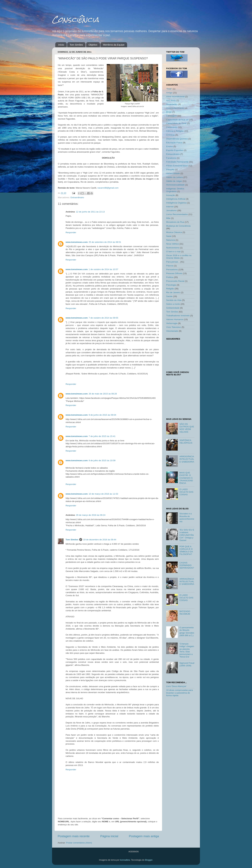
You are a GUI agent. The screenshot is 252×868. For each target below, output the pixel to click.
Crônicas (170, 135)
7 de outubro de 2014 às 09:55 (104, 318)
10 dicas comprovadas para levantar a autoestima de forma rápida (180, 693)
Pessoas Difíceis (174, 273)
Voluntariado (172, 331)
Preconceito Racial (175, 281)
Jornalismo (171, 210)
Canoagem (171, 116)
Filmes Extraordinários (177, 166)
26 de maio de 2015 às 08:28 (103, 394)
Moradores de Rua (175, 222)
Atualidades (172, 104)
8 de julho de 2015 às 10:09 (102, 460)
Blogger (149, 860)
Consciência (76, 19)
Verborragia (172, 323)
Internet (170, 207)
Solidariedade (173, 308)
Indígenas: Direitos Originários (175, 190)
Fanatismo (171, 158)
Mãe (168, 218)
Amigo (169, 93)
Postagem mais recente (74, 836)
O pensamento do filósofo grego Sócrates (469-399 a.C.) (187, 631)
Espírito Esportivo (175, 150)
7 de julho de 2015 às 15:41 (102, 436)
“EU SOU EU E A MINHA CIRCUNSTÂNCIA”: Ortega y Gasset (187, 535)
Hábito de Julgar (174, 181)
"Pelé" (169, 89)
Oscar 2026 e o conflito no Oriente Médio (179, 257)
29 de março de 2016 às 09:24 (91, 515)
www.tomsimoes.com (77, 242)
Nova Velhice (173, 244)
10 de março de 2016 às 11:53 (103, 494)
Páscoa (170, 266)
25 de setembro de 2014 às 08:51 (105, 242)
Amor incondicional (175, 97)
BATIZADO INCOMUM (185, 613)
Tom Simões (76, 45)
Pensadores (172, 270)
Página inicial (109, 836)
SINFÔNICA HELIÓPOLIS (186, 442)
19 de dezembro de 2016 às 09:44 (100, 540)
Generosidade (173, 173)
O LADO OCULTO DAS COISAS (186, 492)
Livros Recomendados (177, 214)
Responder (71, 232)
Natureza (171, 240)
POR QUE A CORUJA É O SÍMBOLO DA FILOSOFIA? (186, 550)
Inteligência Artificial (176, 199)
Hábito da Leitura (174, 177)
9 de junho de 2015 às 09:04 (102, 415)
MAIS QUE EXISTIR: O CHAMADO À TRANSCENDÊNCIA (186, 478)
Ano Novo (171, 100)
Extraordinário (77, 197)
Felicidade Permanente (177, 162)
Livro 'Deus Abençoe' (176, 686)
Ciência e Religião (175, 131)
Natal (169, 236)
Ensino (169, 146)
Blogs (169, 112)
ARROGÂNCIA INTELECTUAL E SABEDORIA (187, 459)
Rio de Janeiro (173, 292)
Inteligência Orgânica (176, 203)
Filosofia (170, 170)
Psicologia (171, 285)
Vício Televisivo (174, 327)
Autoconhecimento (175, 108)
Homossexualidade (175, 185)
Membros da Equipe (114, 45)
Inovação (171, 195)
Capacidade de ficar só (177, 120)
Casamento (172, 127)
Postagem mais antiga (144, 836)
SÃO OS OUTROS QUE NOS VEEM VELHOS (187, 428)
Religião (170, 289)
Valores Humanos (175, 319)
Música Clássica (174, 232)
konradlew (125, 860)
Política (170, 277)
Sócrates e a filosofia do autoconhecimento (187, 518)
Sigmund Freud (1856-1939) (187, 664)
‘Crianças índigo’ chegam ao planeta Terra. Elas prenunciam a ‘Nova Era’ (187, 650)
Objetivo (93, 45)
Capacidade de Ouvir (176, 123)
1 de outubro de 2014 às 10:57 (104, 269)
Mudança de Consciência (178, 226)
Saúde (169, 296)
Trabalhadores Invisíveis (178, 316)
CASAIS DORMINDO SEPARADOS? (187, 565)
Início (61, 45)
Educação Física (174, 143)
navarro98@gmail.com (108, 188)
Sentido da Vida (174, 300)
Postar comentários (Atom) (79, 843)
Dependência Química (177, 139)
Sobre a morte (173, 304)
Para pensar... (173, 262)
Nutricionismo (173, 248)
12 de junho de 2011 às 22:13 (90, 212)
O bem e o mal (173, 252)
